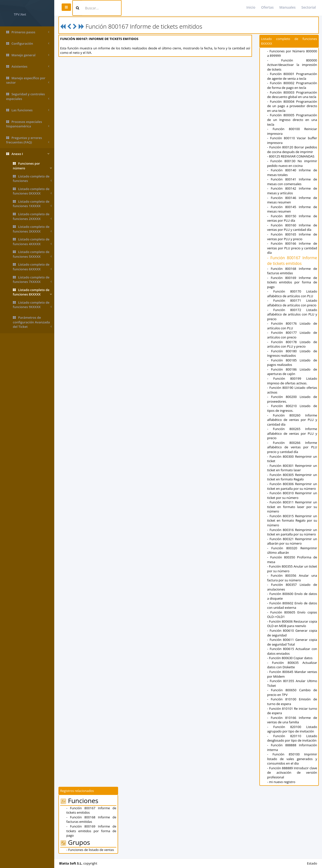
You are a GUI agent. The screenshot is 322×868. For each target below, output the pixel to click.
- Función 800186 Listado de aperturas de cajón (292, 372)
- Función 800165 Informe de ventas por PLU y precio (292, 237)
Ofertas (267, 7)
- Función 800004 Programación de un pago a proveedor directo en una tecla (292, 106)
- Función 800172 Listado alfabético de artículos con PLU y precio (292, 314)
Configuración (28, 44)
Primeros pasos (28, 32)
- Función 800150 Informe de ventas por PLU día (292, 218)
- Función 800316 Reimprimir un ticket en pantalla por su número (292, 532)
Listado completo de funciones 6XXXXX (32, 267)
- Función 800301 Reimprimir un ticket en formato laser (292, 468)
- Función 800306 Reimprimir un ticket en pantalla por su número (292, 486)
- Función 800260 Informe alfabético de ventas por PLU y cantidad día (292, 420)
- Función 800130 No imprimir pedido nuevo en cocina (292, 163)
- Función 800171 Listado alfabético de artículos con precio (292, 303)
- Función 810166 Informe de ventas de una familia (292, 720)
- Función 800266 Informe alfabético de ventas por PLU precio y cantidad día (292, 447)
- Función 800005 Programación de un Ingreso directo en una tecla (292, 120)
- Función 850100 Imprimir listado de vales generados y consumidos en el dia (292, 759)
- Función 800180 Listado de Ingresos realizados (292, 353)
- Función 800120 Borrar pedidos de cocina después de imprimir (292, 149)
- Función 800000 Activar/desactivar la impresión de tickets (292, 65)
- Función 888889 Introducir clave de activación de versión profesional (292, 773)
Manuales (287, 7)
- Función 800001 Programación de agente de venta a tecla (292, 76)
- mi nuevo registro (281, 782)
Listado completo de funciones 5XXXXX (32, 254)
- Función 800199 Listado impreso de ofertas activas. (292, 381)
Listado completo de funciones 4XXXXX (32, 242)
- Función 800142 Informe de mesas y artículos (292, 191)
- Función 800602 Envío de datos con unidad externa (292, 605)
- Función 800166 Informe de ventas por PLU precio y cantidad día (292, 248)
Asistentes (28, 67)
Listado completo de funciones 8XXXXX (32, 292)
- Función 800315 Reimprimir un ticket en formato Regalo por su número (292, 521)
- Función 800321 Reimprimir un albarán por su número (292, 541)
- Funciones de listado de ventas (90, 850)
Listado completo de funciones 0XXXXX (32, 191)
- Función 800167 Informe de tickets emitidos (292, 261)
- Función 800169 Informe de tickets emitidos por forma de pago (292, 282)
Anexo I (28, 154)
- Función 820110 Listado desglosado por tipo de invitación (292, 738)
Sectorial (309, 7)
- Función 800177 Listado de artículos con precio (292, 335)
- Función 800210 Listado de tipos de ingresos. (292, 408)
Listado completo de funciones (32, 179)
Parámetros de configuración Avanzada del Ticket (32, 322)
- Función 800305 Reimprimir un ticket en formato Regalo (292, 477)
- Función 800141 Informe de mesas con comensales (292, 182)
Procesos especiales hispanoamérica (28, 124)
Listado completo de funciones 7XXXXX (32, 280)
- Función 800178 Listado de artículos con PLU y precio (292, 344)
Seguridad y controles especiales (28, 96)
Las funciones (28, 110)
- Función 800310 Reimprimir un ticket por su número (292, 495)
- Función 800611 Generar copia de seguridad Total (292, 642)
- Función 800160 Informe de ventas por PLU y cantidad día (292, 227)
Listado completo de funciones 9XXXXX (32, 305)
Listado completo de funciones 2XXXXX (32, 216)
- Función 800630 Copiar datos (290, 658)
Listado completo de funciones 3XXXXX (32, 229)
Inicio (251, 7)
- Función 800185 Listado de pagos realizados (292, 363)
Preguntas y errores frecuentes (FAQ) (28, 140)
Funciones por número (32, 166)
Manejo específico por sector (28, 80)
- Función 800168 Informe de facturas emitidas (292, 271)
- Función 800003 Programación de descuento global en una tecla (292, 95)
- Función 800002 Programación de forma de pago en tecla (292, 85)
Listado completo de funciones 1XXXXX (32, 204)
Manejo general (28, 55)
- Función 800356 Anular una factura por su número (292, 578)
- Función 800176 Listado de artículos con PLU (292, 326)
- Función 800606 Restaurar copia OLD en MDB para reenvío (292, 624)
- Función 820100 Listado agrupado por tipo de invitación (292, 729)
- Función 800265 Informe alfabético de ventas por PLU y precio (292, 433)
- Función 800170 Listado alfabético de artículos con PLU (292, 294)
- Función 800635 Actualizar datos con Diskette (292, 665)
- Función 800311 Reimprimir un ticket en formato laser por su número (292, 507)
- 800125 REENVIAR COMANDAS (291, 156)
